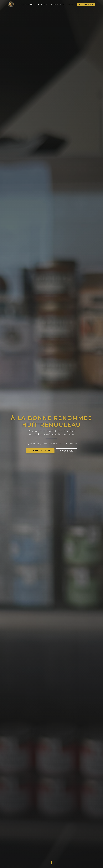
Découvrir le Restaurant (40, 451)
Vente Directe (42, 4)
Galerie (70, 4)
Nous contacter (86, 4)
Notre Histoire (57, 4)
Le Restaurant (26, 4)
